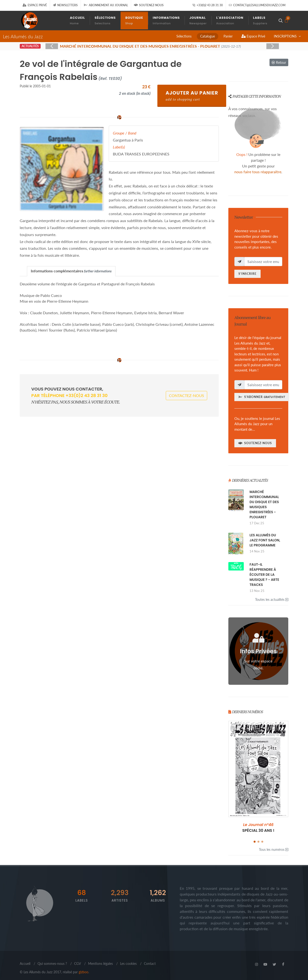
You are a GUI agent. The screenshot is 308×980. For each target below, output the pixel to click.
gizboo (83, 972)
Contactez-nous (186, 395)
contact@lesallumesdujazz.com (257, 5)
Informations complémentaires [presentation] (71, 271)
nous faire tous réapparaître (258, 172)
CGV (77, 964)
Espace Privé (35, 5)
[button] (255, 842)
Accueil (25, 964)
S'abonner (262, 397)
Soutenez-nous (149, 5)
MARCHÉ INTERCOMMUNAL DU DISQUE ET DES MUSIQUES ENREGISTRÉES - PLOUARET (264, 504)
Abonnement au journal (106, 5)
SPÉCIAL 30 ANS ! (258, 828)
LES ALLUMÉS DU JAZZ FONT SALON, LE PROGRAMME (265, 540)
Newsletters (65, 5)
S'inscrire (247, 274)
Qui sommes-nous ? (52, 964)
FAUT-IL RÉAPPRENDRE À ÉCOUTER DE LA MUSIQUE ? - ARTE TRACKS (264, 575)
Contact (150, 964)
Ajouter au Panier (192, 96)
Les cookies (128, 964)
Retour (279, 62)
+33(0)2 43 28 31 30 (208, 5)
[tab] (71, 271)
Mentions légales (100, 964)
